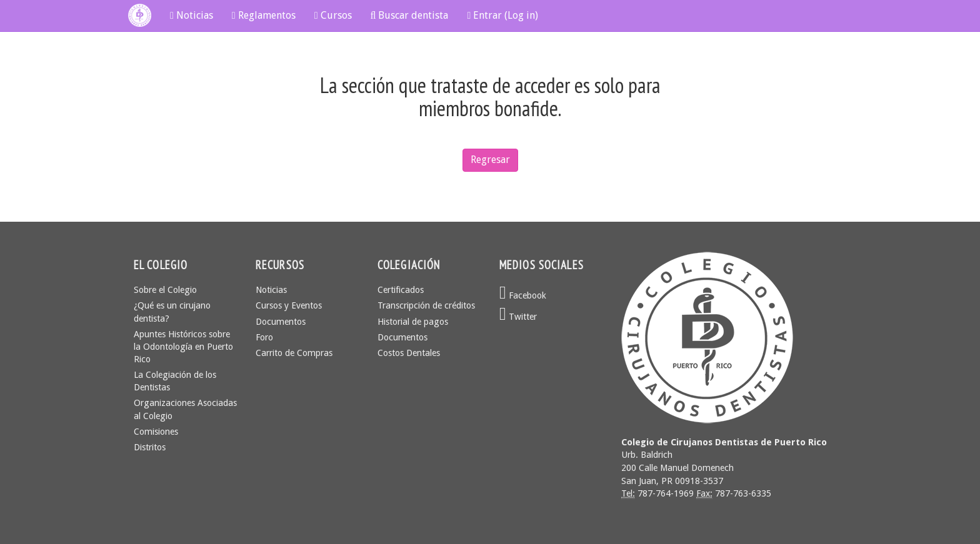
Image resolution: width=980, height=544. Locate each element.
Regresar (490, 160)
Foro (264, 337)
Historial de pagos (413, 322)
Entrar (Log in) (502, 15)
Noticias (192, 15)
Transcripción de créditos (426, 305)
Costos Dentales (409, 353)
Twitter (518, 317)
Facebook (523, 295)
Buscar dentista (410, 15)
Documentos (281, 322)
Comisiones (156, 432)
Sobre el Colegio (165, 290)
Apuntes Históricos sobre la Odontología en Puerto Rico (183, 347)
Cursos (333, 15)
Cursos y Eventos (289, 305)
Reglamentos (264, 15)
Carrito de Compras (294, 353)
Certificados (401, 290)
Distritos (150, 447)
